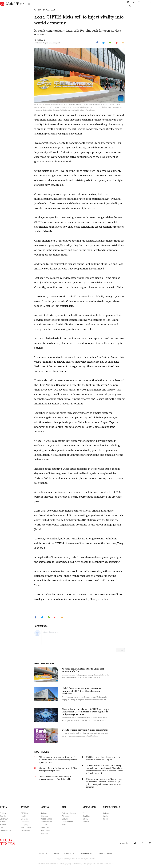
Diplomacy (4, 819)
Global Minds (47, 819)
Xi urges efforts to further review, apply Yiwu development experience (58, 769)
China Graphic (6, 830)
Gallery (85, 819)
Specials (86, 822)
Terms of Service (105, 854)
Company (24, 824)
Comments (25, 822)
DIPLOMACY (49, 10)
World (106, 816)
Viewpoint (45, 827)
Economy (24, 819)
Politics (3, 813)
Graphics (86, 816)
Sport (105, 819)
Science (3, 824)
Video (85, 813)
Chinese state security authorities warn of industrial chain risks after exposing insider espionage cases (58, 760)
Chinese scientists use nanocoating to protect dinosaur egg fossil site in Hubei (56, 778)
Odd (2, 827)
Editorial (44, 813)
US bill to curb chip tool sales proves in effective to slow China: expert (103, 758)
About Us (43, 854)
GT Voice (24, 813)
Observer (45, 816)
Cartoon (44, 833)
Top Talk (44, 824)
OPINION (46, 807)
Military (3, 822)
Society (3, 816)
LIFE (64, 807)
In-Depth (107, 813)
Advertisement (86, 854)
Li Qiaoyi (41, 40)
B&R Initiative (26, 827)
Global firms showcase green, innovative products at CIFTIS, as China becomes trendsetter (82, 691)
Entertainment (67, 822)
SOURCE (25, 807)
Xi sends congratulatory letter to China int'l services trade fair (83, 670)
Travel (64, 824)
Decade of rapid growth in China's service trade (85, 730)
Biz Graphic (25, 830)
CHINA (38, 10)
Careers (56, 854)
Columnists (46, 830)
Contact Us (69, 854)
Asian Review (46, 822)
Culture (65, 819)
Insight (23, 816)
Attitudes (65, 816)
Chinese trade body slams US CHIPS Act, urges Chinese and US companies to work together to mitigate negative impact (85, 712)
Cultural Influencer (69, 813)
